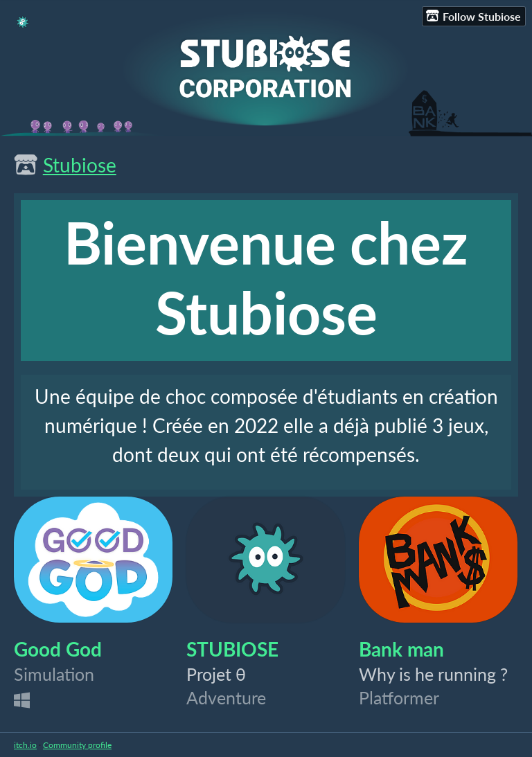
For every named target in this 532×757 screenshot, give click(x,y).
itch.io (25, 745)
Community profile (77, 745)
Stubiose (80, 165)
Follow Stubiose (473, 16)
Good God (58, 649)
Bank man (401, 649)
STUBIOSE (232, 649)
